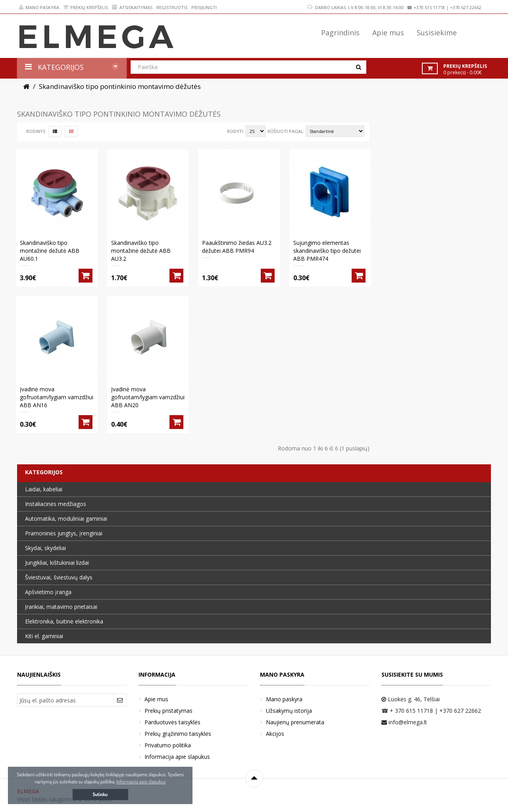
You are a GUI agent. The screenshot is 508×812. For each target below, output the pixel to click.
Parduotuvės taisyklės (172, 722)
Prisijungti (204, 7)
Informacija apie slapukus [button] (141, 781)
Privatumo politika (168, 745)
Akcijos (275, 734)
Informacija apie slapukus (177, 757)
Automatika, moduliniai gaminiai (66, 519)
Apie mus (156, 699)
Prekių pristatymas (168, 711)
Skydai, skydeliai (45, 548)
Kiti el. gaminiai (44, 636)
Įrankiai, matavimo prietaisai (61, 607)
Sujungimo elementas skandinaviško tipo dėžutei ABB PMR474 (327, 251)
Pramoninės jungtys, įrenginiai (64, 533)
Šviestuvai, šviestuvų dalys (59, 577)
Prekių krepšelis (86, 7)
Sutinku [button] (100, 794)
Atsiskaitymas (132, 7)
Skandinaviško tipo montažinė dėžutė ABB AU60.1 (50, 251)
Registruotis (172, 7)
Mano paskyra (39, 7)
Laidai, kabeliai (44, 489)
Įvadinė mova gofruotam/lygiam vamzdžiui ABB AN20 (148, 397)
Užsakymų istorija (289, 711)
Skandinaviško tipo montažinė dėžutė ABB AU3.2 (141, 251)
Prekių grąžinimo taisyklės (178, 734)
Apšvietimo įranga (48, 592)
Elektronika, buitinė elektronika (64, 621)
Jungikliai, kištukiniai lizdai (57, 563)
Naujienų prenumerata (295, 722)
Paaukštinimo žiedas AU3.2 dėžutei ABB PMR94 (237, 247)
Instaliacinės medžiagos (56, 504)
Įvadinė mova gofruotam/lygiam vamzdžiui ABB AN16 (57, 397)
